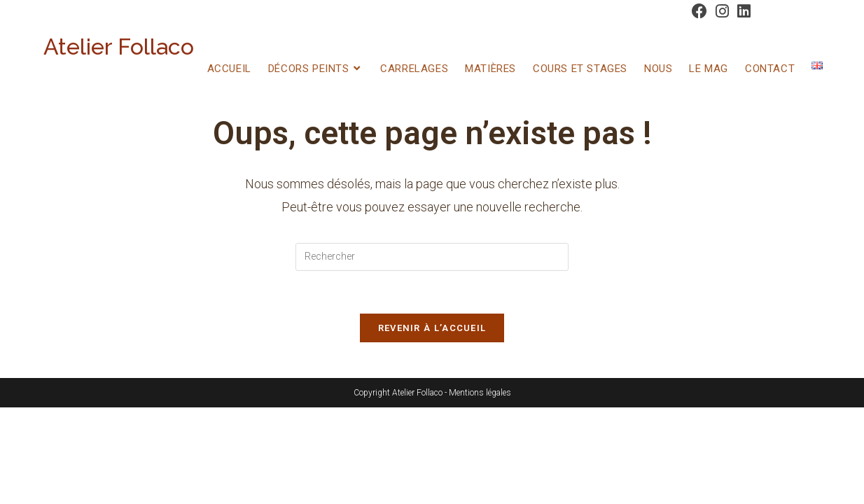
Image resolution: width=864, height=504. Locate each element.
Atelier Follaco (119, 47)
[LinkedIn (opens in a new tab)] (742, 11)
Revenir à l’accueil (432, 328)
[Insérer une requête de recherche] (432, 257)
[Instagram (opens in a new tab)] (722, 11)
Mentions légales (480, 393)
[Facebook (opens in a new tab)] (699, 11)
